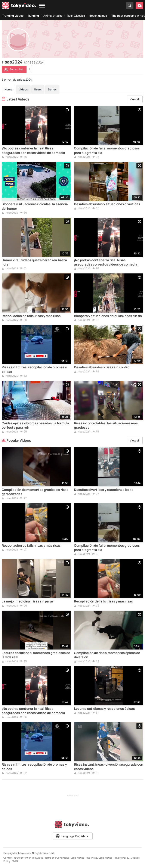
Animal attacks (53, 16)
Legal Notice (77, 858)
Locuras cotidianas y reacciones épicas (104, 709)
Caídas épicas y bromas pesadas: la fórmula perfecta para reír (35, 425)
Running (33, 16)
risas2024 (10, 157)
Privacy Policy (121, 858)
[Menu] (42, 6)
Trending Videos (13, 16)
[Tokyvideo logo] (19, 6)
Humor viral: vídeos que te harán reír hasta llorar (34, 262)
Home (8, 89)
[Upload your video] (139, 6)
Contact (8, 858)
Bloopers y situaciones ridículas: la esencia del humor (35, 206)
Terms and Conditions (57, 858)
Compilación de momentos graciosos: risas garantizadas (35, 492)
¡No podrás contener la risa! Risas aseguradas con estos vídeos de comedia (33, 151)
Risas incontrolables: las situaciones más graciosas (106, 425)
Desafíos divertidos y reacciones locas (104, 490)
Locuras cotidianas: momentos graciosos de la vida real (36, 655)
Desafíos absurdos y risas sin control (102, 367)
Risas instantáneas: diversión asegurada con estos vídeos (109, 767)
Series (52, 89)
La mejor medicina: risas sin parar (27, 601)
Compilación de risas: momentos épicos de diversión (107, 655)
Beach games (98, 16)
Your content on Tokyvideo (29, 858)
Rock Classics (76, 16)
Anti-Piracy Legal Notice (99, 858)
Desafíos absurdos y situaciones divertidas (107, 204)
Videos (23, 89)
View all (135, 99)
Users (38, 89)
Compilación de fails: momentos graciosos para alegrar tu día (107, 151)
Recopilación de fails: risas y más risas (31, 316)
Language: (72, 836)
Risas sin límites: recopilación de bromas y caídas (34, 369)
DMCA (15, 861)
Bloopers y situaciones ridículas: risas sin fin (108, 316)
